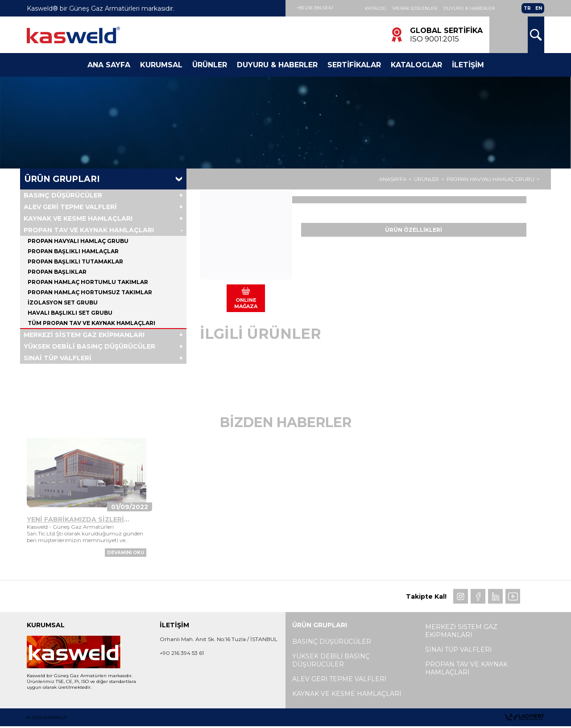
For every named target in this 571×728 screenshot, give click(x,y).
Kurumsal (161, 65)
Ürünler (210, 65)
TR (527, 8)
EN (539, 8)
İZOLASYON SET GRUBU (63, 302)
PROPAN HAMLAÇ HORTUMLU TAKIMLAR (88, 282)
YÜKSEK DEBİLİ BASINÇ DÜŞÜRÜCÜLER (89, 346)
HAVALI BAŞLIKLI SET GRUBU (70, 313)
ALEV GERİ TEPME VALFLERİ (70, 207)
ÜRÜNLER (426, 179)
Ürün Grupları (62, 179)
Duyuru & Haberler (469, 8)
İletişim (468, 65)
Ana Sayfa (109, 65)
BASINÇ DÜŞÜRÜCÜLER (63, 195)
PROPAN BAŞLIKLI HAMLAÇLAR (73, 251)
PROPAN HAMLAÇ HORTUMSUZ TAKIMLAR (90, 292)
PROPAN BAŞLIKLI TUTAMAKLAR (75, 261)
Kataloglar (416, 65)
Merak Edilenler (415, 8)
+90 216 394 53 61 (315, 8)
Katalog (376, 8)
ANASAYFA (393, 179)
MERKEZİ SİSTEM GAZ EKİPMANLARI (84, 335)
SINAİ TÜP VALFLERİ (58, 358)
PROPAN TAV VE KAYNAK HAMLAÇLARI (89, 230)
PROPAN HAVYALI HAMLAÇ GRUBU (490, 179)
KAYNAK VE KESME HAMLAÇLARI (78, 218)
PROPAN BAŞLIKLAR (57, 272)
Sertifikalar (354, 65)
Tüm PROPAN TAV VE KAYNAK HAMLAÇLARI (91, 323)
